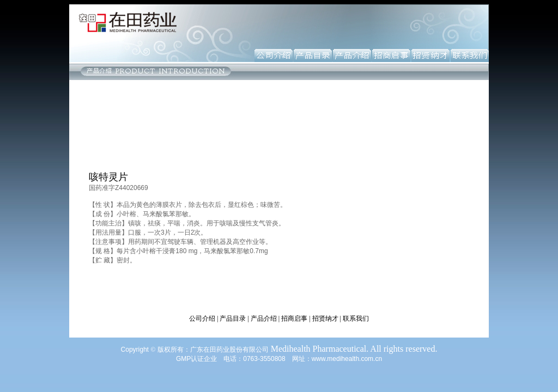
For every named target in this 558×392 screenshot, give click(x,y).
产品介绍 (264, 318)
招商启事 (294, 318)
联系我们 (356, 318)
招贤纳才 (325, 318)
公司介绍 (202, 318)
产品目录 (233, 318)
